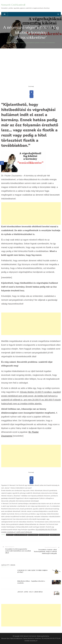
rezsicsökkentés (33, 535)
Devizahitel (10, 535)
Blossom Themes (22, 638)
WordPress (38, 638)
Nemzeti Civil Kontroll (13, 5)
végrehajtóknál (55, 535)
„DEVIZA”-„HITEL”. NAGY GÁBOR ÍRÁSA (30, 592)
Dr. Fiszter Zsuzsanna (21, 535)
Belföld (26, 23)
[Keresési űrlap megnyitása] (58, 14)
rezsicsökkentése (44, 535)
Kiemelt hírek (34, 23)
